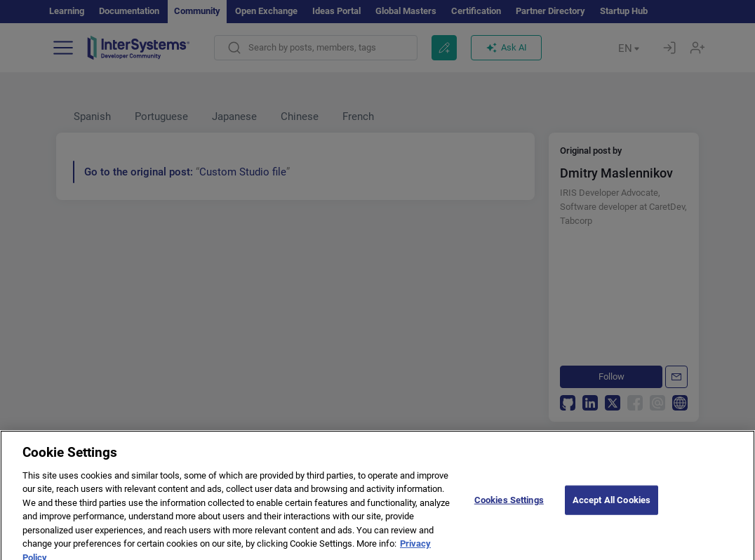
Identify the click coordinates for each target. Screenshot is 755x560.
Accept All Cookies (612, 511)
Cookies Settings (509, 511)
